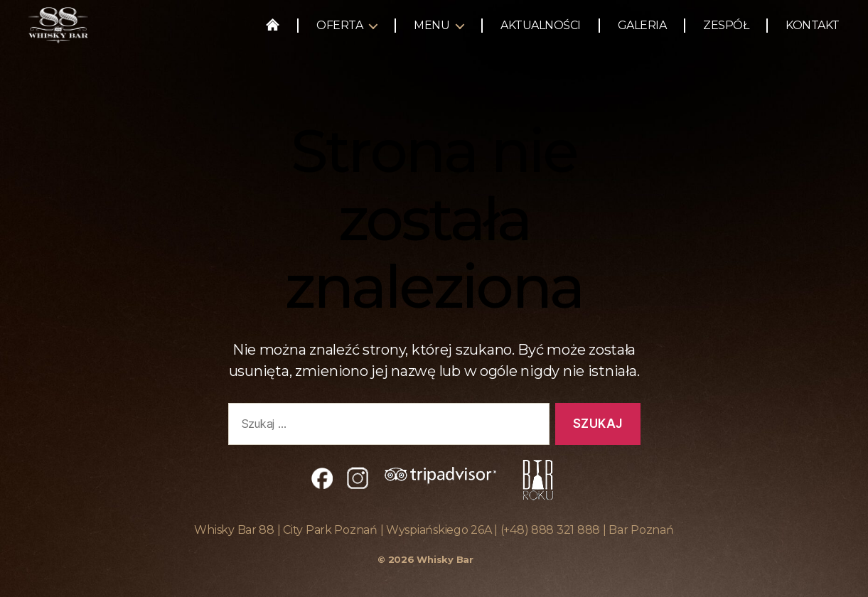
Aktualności (541, 30)
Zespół (726, 30)
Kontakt (813, 30)
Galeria (642, 30)
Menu (432, 30)
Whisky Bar (445, 559)
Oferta (339, 30)
